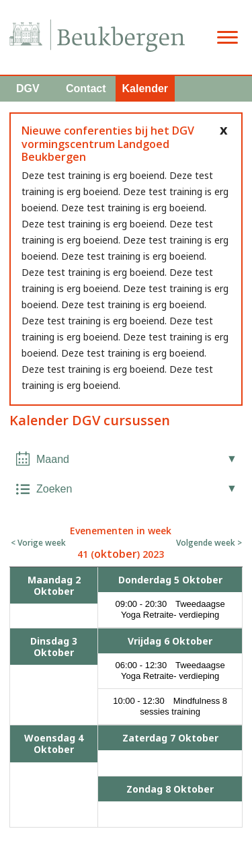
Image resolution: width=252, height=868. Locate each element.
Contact (86, 88)
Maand (53, 459)
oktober (116, 554)
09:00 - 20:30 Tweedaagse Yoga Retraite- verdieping (170, 609)
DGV (28, 88)
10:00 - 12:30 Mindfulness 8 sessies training (170, 706)
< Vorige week (38, 543)
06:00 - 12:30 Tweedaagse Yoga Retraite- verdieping (170, 671)
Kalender (145, 88)
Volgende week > (209, 543)
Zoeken (54, 489)
